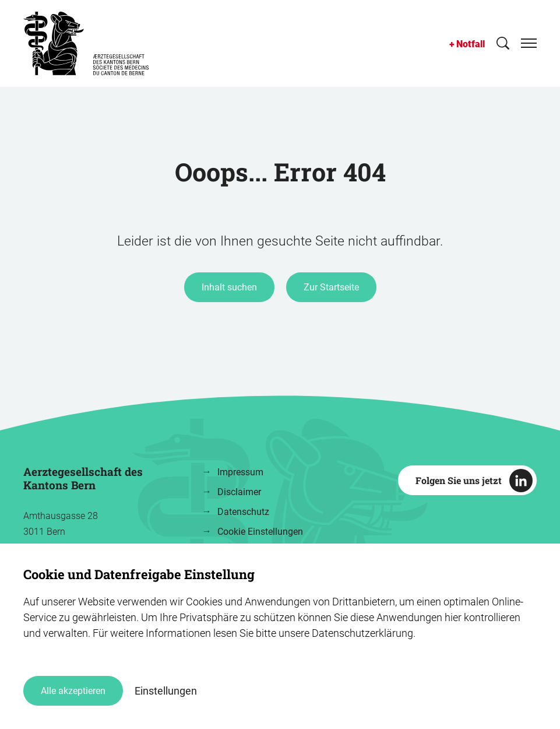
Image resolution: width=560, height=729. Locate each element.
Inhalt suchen (229, 287)
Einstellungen (166, 691)
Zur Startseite (331, 287)
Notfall (471, 44)
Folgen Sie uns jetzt (459, 480)
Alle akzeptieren (73, 691)
